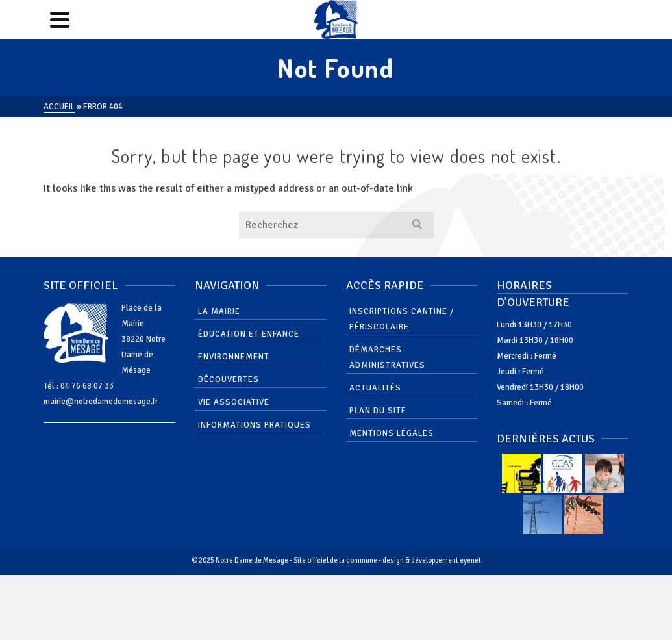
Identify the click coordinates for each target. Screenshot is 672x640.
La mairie (219, 311)
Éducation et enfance (249, 334)
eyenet (470, 560)
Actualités (375, 388)
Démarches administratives (387, 357)
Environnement (234, 357)
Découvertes (229, 379)
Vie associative (234, 402)
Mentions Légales (392, 433)
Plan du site (378, 411)
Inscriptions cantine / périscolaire (402, 319)
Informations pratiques (255, 425)
